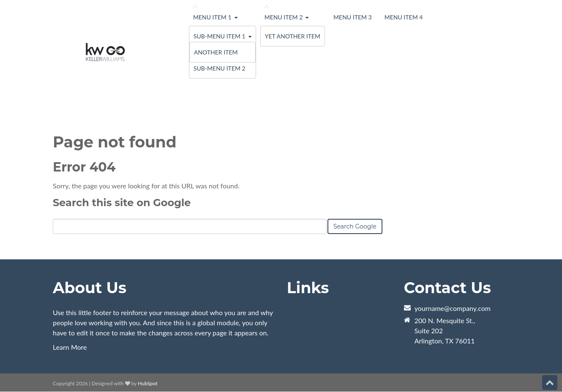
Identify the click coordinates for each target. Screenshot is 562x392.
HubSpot (147, 383)
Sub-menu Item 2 (220, 68)
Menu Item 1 (212, 17)
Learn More (70, 347)
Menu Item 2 (284, 17)
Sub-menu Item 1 (220, 36)
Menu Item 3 (353, 17)
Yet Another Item (293, 36)
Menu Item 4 (404, 17)
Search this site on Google (122, 203)
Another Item (216, 52)
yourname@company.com (453, 308)
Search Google (355, 226)
